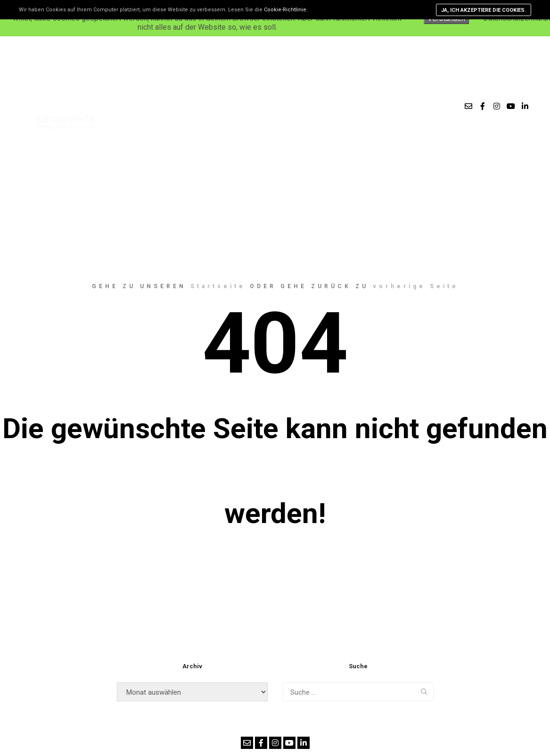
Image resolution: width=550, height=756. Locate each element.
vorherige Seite (416, 286)
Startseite (218, 286)
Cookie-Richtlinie (285, 10)
